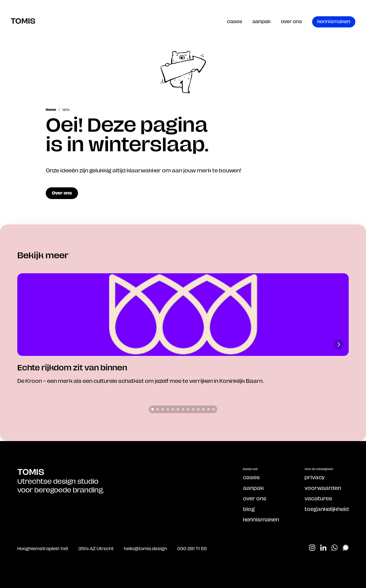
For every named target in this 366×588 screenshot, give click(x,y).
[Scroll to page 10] (198, 409)
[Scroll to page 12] (208, 409)
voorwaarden (323, 488)
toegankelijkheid (327, 509)
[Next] (339, 344)
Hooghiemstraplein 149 (43, 548)
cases (235, 21)
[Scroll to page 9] (193, 409)
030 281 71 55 (192, 548)
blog (249, 509)
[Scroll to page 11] (203, 409)
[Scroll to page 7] (183, 409)
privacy (315, 477)
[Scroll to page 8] (188, 409)
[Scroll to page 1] (152, 409)
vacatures (318, 498)
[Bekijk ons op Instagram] (312, 548)
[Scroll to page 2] (158, 409)
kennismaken (261, 519)
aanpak (262, 21)
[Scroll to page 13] (214, 409)
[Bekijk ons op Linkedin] (323, 548)
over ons (291, 21)
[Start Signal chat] (346, 548)
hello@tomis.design (145, 548)
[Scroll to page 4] (168, 409)
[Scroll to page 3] (163, 409)
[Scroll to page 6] (178, 409)
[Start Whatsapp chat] (334, 548)
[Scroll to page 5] (173, 409)
